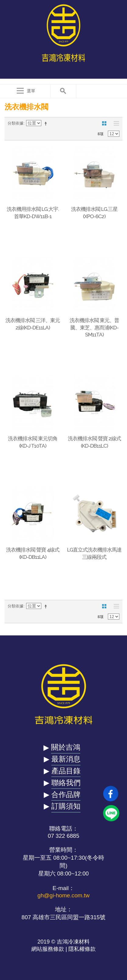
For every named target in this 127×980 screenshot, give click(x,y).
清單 (115, 123)
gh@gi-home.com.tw (63, 895)
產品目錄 (66, 771)
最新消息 (66, 759)
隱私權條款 (82, 949)
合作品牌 (66, 794)
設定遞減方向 (47, 123)
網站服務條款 (48, 949)
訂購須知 (66, 806)
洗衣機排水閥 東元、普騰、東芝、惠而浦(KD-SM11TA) (94, 328)
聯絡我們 (66, 783)
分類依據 (15, 123)
